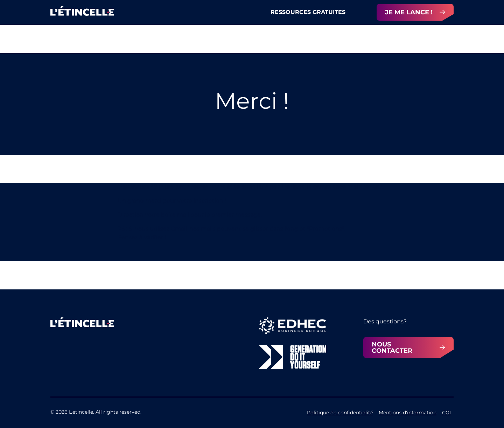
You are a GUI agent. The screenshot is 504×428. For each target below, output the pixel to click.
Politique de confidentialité (340, 413)
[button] (317, 12)
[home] (82, 13)
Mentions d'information (408, 413)
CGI (446, 413)
